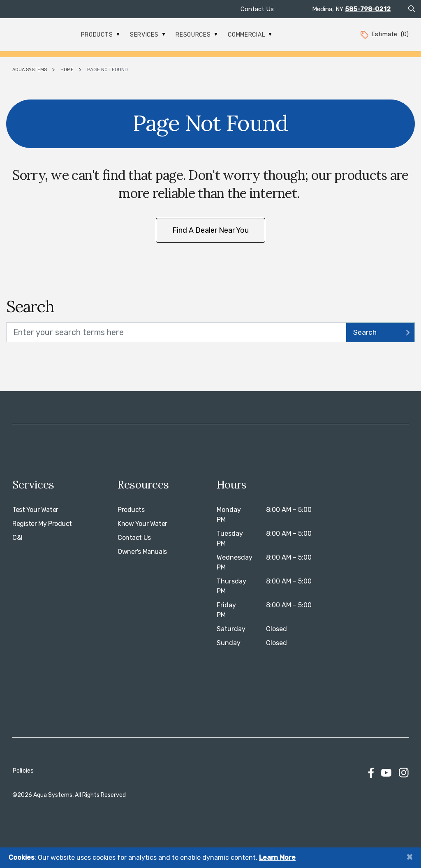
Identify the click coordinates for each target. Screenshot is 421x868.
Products (100, 35)
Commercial (250, 35)
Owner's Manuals (142, 552)
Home (67, 70)
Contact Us (257, 9)
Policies (23, 771)
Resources (197, 35)
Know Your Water (142, 524)
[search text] (176, 332)
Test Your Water (35, 510)
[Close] (409, 857)
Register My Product (42, 524)
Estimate (384, 34)
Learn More (277, 858)
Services (148, 35)
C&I (17, 538)
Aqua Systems (30, 70)
